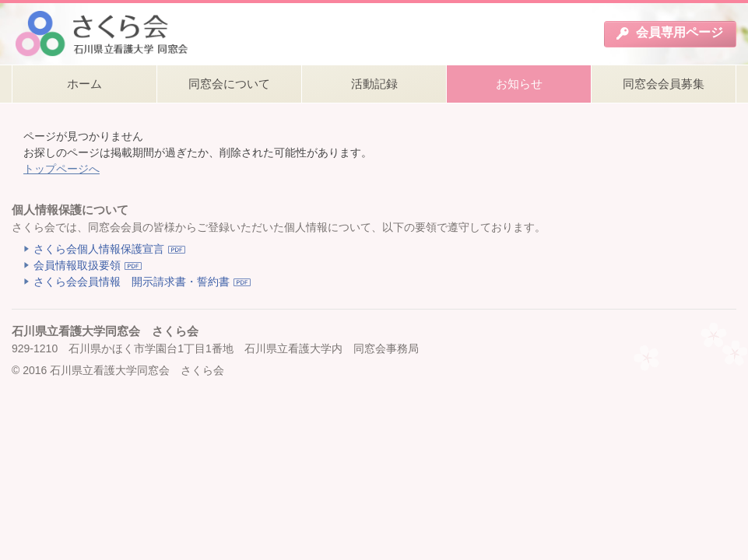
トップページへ (61, 169)
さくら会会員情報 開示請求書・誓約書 (132, 282)
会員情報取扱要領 (77, 265)
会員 (669, 33)
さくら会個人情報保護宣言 (99, 249)
